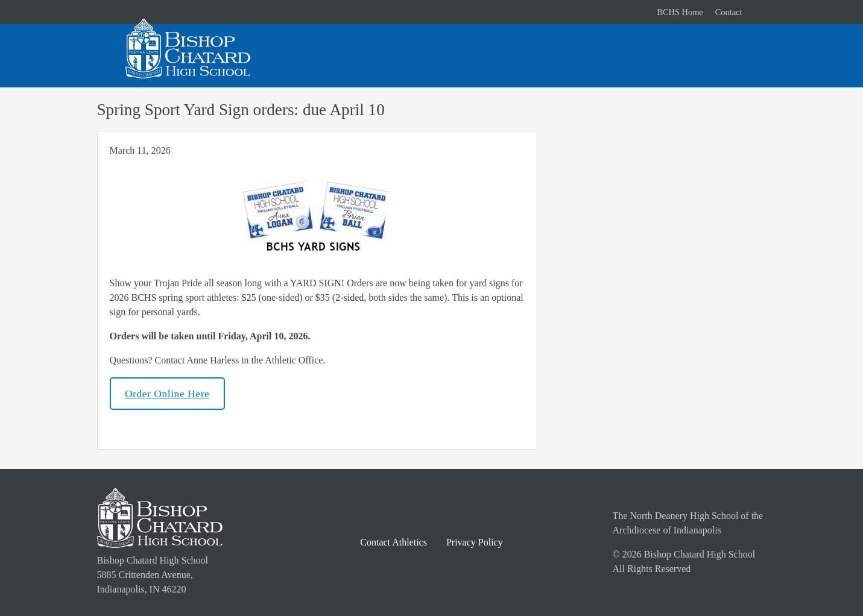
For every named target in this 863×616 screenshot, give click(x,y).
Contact (729, 12)
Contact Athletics (394, 542)
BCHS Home (680, 12)
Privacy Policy (475, 542)
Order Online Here (167, 394)
